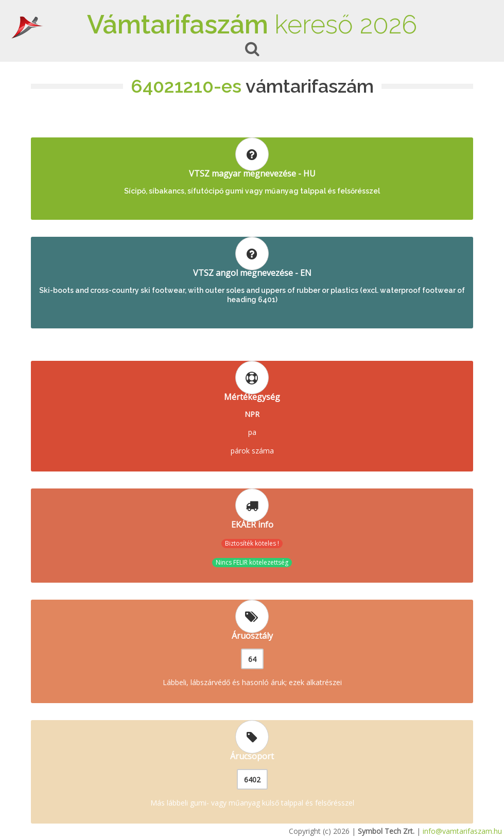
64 (252, 659)
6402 (252, 780)
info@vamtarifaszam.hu (462, 831)
